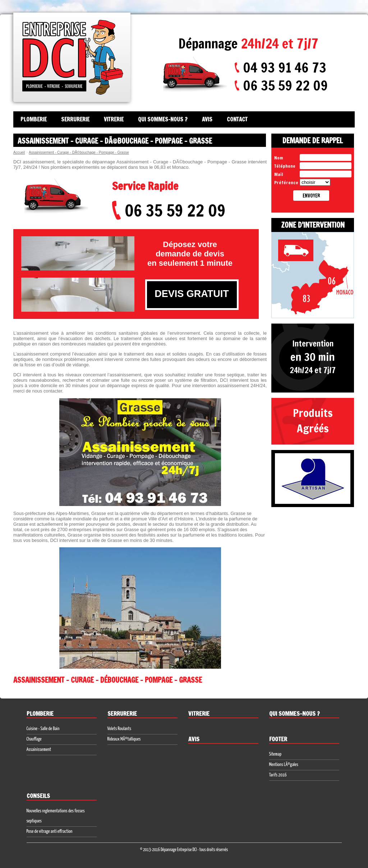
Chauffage (34, 739)
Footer (278, 739)
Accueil (19, 152)
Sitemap (275, 754)
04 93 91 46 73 (285, 68)
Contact (237, 119)
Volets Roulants (119, 729)
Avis (207, 119)
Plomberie (34, 119)
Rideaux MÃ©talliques (124, 739)
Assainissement (39, 750)
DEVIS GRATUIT (192, 294)
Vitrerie (114, 119)
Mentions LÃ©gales (284, 765)
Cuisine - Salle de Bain (43, 729)
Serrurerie (75, 119)
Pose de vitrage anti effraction (50, 832)
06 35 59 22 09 (285, 85)
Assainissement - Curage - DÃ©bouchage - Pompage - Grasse (79, 152)
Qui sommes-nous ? (163, 119)
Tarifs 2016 (278, 775)
